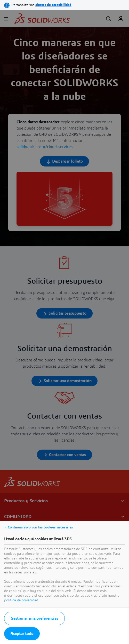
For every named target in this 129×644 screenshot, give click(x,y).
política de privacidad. (22, 600)
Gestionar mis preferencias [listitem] (34, 618)
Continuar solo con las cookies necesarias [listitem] (40, 527)
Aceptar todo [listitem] (22, 634)
